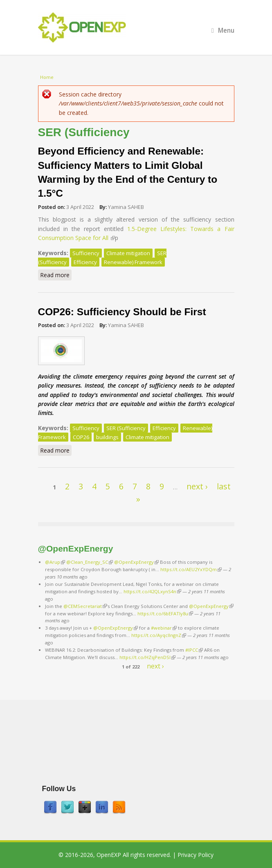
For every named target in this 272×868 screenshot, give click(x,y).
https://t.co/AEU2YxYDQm (191, 569)
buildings (107, 437)
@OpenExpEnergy (136, 562)
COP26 (81, 437)
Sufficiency (86, 253)
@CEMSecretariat (85, 606)
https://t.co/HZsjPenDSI (147, 657)
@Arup (55, 562)
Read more (56, 276)
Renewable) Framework (133, 262)
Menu (223, 30)
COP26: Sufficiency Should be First (122, 312)
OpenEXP (109, 855)
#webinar (164, 628)
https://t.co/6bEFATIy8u (165, 613)
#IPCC (194, 650)
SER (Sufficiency (126, 428)
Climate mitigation (128, 253)
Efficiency (85, 262)
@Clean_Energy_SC (90, 562)
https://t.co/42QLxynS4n (152, 591)
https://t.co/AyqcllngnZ (159, 635)
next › (197, 486)
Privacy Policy (196, 855)
